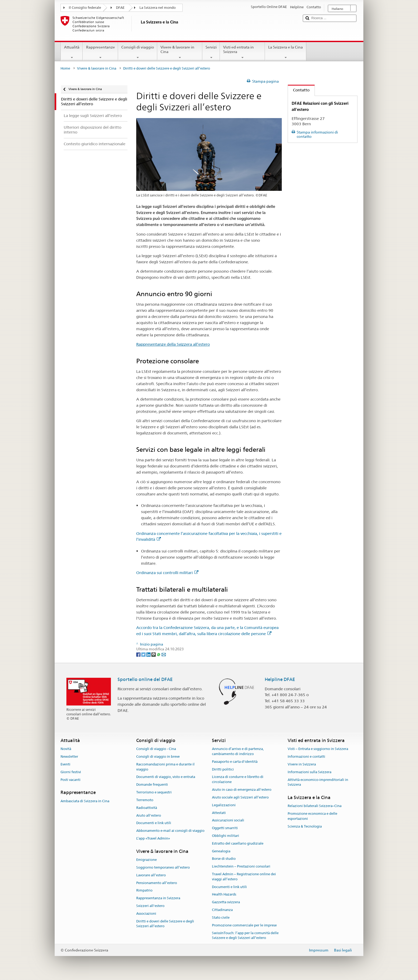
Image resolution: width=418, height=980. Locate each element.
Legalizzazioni (224, 805)
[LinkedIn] (149, 654)
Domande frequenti (152, 785)
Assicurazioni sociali (228, 820)
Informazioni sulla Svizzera (310, 772)
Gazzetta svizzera (226, 902)
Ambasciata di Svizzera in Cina (85, 801)
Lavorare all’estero (151, 875)
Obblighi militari (226, 836)
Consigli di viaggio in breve (158, 757)
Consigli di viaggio (138, 52)
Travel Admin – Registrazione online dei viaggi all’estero (244, 877)
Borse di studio (224, 859)
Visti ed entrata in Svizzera (242, 52)
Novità (66, 749)
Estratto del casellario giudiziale (238, 843)
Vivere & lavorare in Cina (180, 52)
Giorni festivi (71, 772)
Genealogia (221, 851)
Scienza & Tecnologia (305, 826)
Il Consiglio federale (85, 8)
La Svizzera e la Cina (286, 52)
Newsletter (69, 757)
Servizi (211, 52)
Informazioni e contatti (306, 757)
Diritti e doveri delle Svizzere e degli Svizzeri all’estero (165, 924)
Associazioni (146, 914)
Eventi (65, 764)
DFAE (120, 8)
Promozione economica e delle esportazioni (312, 816)
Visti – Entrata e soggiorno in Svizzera (318, 749)
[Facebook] (139, 654)
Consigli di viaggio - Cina (156, 749)
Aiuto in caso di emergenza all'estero (242, 790)
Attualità (72, 52)
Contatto (299, 90)
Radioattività (147, 808)
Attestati (219, 813)
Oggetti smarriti (225, 828)
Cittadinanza (222, 910)
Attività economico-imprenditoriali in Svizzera (318, 782)
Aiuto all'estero (149, 815)
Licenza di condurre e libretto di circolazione (238, 780)
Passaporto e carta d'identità (235, 762)
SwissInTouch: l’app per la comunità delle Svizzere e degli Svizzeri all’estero (245, 935)
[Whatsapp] (159, 654)
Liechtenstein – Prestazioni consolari (241, 866)
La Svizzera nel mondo (158, 8)
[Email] (164, 654)
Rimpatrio (144, 891)
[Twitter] (144, 654)
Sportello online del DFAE (145, 679)
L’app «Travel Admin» (153, 838)
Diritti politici (223, 769)
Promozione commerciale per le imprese (244, 925)
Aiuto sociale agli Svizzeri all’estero (240, 797)
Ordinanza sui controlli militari (167, 573)
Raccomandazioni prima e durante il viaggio (165, 767)
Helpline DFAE (280, 679)
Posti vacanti (71, 780)
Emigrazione (146, 860)
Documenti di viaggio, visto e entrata (166, 777)
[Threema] (154, 654)
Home (65, 68)
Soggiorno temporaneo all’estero (163, 867)
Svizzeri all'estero (150, 906)
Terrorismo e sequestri (154, 792)
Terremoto (145, 800)
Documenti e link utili (154, 823)
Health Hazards (224, 895)
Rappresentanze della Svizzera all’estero (173, 344)
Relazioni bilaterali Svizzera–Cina (315, 806)
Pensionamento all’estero (157, 883)
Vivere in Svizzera (302, 764)
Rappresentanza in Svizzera (158, 898)
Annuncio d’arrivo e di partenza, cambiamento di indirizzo (238, 752)
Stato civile (221, 918)
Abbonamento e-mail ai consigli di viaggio (170, 831)
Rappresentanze (100, 52)
